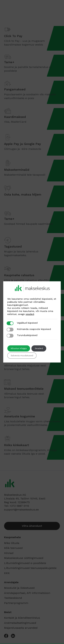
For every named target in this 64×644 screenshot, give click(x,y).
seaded (30, 314)
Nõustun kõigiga (19, 348)
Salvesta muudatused (22, 356)
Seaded (39, 348)
